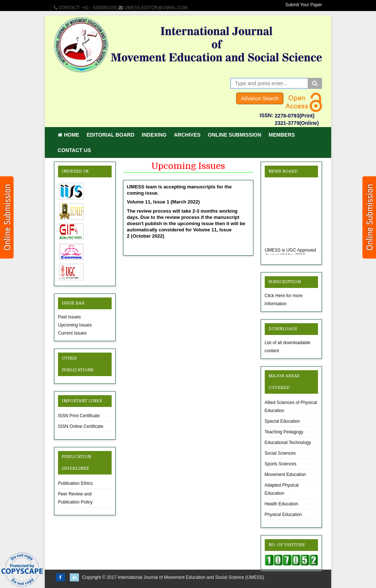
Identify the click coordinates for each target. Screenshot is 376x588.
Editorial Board (111, 135)
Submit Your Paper (304, 5)
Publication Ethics (75, 483)
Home (68, 135)
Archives (187, 135)
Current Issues (72, 333)
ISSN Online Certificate (81, 426)
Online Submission (234, 135)
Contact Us (74, 150)
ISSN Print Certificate (79, 416)
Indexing (154, 135)
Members (282, 135)
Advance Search (260, 98)
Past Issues (69, 317)
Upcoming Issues (75, 325)
